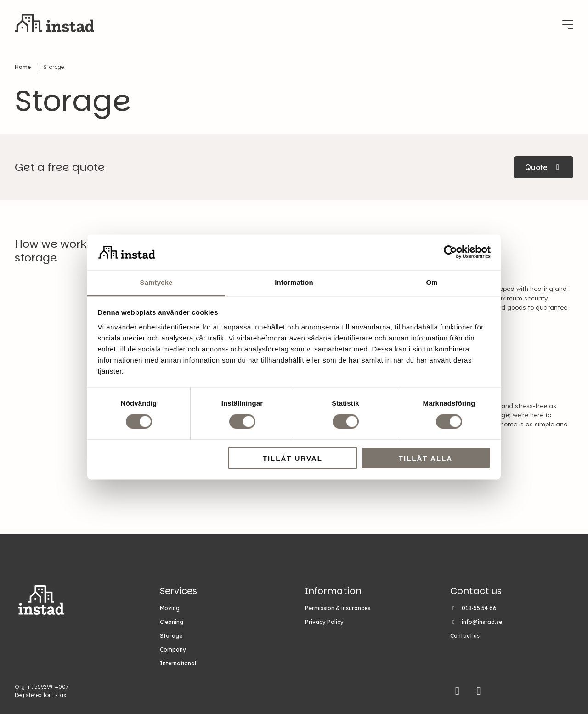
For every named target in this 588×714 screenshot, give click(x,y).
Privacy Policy (324, 622)
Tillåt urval (293, 458)
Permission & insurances (338, 608)
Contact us (465, 636)
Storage (171, 636)
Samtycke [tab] (156, 282)
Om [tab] (432, 282)
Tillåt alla (426, 458)
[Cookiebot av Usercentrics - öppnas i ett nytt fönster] (450, 252)
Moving (170, 608)
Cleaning (172, 622)
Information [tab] (294, 282)
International (178, 663)
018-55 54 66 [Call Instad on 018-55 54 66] (479, 608)
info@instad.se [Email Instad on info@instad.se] (482, 622)
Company (173, 649)
